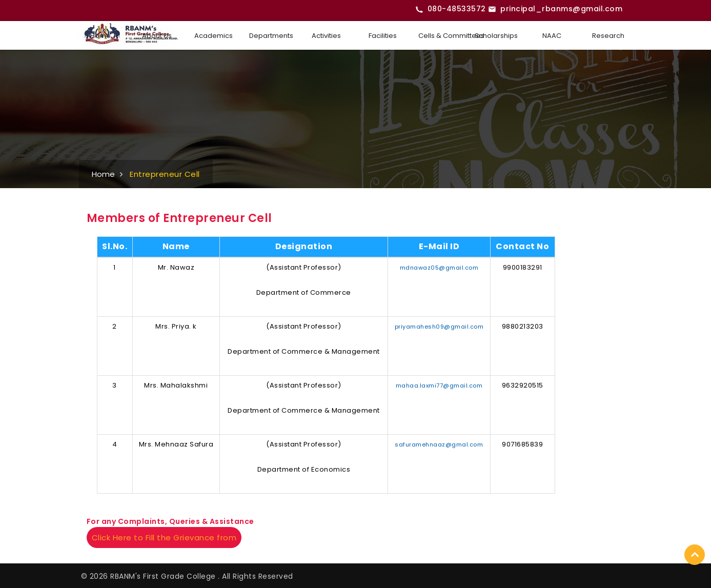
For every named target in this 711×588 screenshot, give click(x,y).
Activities (326, 36)
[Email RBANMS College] (555, 9)
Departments (271, 36)
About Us (157, 36)
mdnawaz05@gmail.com (439, 268)
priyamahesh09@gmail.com (439, 327)
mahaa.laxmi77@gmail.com (439, 386)
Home (100, 36)
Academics (214, 36)
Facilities (383, 36)
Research (608, 36)
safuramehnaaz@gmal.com (439, 444)
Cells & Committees (441, 36)
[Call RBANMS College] (451, 9)
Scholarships (496, 36)
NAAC (552, 36)
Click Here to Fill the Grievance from (164, 538)
